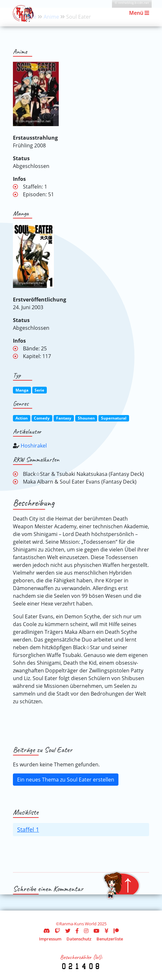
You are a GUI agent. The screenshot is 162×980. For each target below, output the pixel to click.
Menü (139, 13)
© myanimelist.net (30, 283)
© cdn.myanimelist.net (33, 121)
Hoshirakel (34, 446)
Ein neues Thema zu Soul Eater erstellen (66, 780)
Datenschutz (79, 939)
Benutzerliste (110, 939)
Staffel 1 (28, 829)
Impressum (50, 939)
